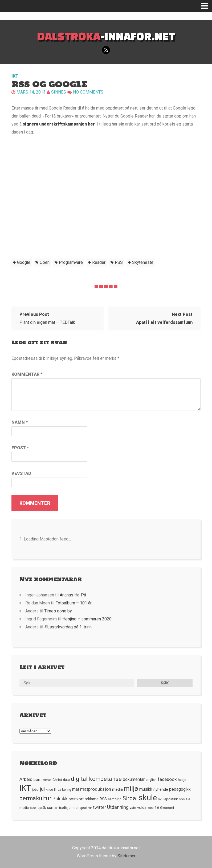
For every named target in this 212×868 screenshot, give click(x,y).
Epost (20, 448)
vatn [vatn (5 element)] (133, 808)
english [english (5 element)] (151, 780)
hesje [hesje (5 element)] (182, 780)
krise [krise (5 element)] (49, 790)
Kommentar (27, 374)
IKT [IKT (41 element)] (25, 788)
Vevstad (21, 473)
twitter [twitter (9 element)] (99, 807)
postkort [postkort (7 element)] (76, 799)
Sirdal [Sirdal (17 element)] (130, 798)
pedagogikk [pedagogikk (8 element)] (180, 789)
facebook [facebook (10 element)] (167, 779)
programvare (71, 262)
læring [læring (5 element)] (67, 790)
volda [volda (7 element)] (142, 808)
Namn (20, 422)
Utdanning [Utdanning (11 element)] (118, 807)
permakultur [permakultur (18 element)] (35, 798)
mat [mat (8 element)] (76, 789)
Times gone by (58, 611)
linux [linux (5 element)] (58, 790)
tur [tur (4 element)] (90, 808)
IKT (15, 76)
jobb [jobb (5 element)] (35, 790)
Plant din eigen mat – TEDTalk (47, 318)
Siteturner (127, 856)
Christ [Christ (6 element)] (57, 780)
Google (24, 262)
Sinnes (59, 92)
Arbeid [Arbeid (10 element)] (26, 779)
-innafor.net (106, 36)
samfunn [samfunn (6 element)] (115, 799)
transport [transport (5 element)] (80, 808)
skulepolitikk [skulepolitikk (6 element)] (168, 799)
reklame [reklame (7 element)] (92, 799)
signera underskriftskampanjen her (59, 124)
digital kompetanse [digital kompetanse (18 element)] (96, 779)
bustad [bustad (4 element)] (47, 780)
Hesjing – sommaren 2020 (87, 619)
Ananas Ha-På (73, 595)
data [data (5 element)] (66, 780)
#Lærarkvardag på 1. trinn (68, 627)
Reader (99, 262)
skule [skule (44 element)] (148, 798)
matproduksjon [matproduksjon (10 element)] (96, 789)
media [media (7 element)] (117, 789)
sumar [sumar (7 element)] (52, 808)
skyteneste (143, 262)
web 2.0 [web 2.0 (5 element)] (153, 808)
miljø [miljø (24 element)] (131, 788)
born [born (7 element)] (38, 780)
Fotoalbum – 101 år (74, 603)
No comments (88, 92)
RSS (119, 262)
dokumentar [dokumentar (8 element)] (134, 780)
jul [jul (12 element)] (42, 789)
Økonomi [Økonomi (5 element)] (167, 808)
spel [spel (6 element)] (33, 808)
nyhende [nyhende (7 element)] (161, 789)
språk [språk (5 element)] (42, 808)
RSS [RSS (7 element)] (103, 799)
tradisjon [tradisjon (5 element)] (66, 808)
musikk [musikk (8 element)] (146, 789)
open (45, 262)
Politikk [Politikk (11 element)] (60, 799)
